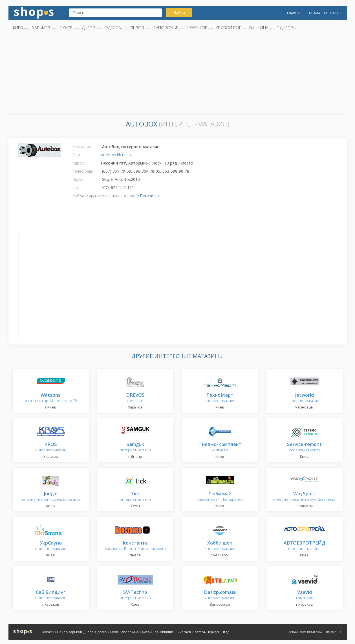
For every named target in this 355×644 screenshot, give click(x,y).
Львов (137, 28)
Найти (179, 13)
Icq (75, 187)
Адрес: (79, 163)
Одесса (113, 28)
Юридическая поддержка (305, 632)
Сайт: (78, 155)
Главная (294, 13)
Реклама (313, 13)
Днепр (88, 28)
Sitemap (331, 632)
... (303, 28)
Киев (18, 28)
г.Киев (66, 28)
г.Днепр (285, 28)
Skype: (79, 179)
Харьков (41, 28)
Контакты (333, 13)
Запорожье (166, 28)
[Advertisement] (178, 74)
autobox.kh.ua (114, 155)
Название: (82, 147)
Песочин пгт (151, 196)
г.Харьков (197, 28)
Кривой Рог (228, 28)
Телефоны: (83, 171)
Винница (259, 28)
